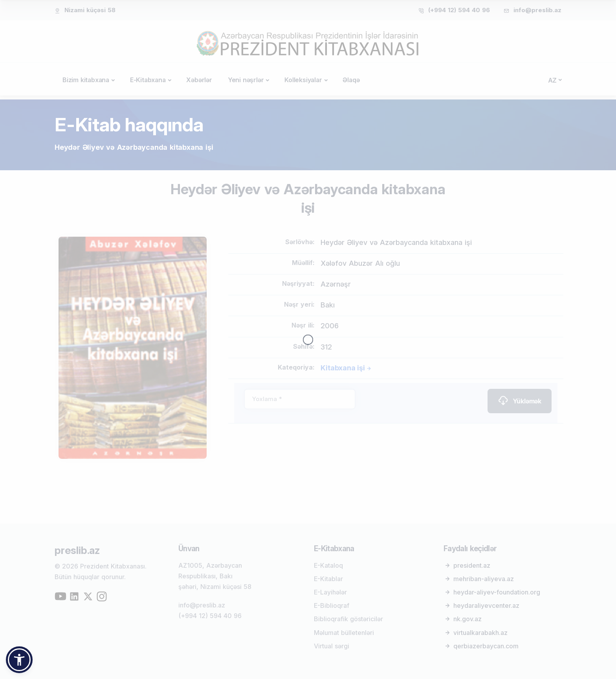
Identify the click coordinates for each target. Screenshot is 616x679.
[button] (19, 660)
